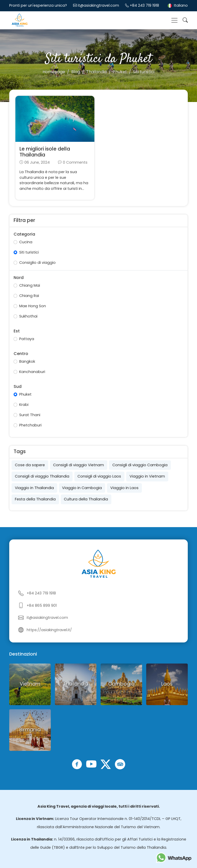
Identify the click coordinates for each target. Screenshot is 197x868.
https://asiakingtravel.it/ (49, 630)
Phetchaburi (30, 425)
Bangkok (27, 361)
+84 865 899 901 (42, 605)
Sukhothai (28, 316)
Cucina (26, 242)
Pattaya (27, 339)
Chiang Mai (30, 285)
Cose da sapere (30, 465)
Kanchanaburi (32, 372)
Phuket (25, 394)
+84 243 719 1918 (144, 5)
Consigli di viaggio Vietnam (78, 465)
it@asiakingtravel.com (98, 5)
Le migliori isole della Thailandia (45, 152)
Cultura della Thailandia (86, 499)
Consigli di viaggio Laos (99, 476)
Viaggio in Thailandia (34, 488)
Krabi (24, 405)
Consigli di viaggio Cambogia (140, 465)
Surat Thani (30, 415)
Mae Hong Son (33, 306)
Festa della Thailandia (35, 499)
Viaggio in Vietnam (147, 476)
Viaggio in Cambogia (82, 488)
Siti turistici (29, 252)
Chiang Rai (29, 296)
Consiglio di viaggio (37, 263)
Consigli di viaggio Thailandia (42, 476)
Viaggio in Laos (124, 488)
